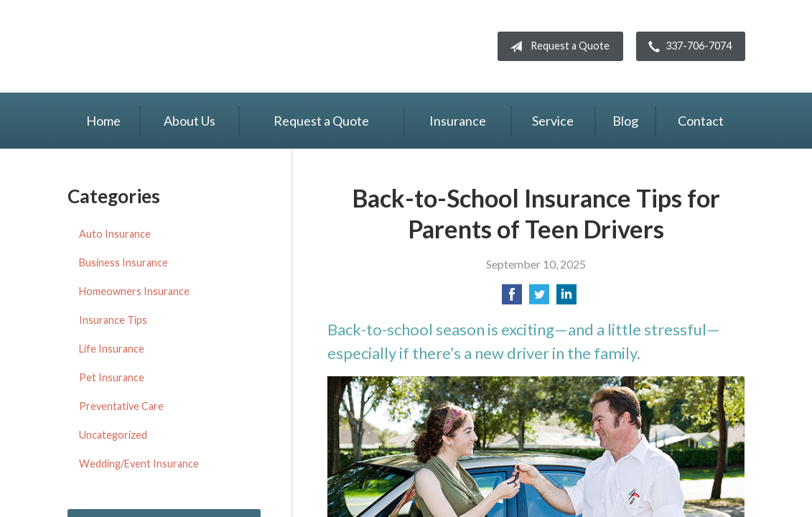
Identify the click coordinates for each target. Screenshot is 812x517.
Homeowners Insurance (134, 291)
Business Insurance (123, 262)
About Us (190, 121)
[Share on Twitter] (539, 298)
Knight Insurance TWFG (190, 46)
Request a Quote (557, 47)
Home (103, 121)
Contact (701, 121)
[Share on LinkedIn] (566, 298)
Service (553, 121)
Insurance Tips (113, 320)
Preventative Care (121, 406)
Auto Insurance (115, 234)
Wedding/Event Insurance (139, 464)
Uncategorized (113, 435)
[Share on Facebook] (512, 298)
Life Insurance (112, 349)
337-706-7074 (687, 47)
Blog (625, 121)
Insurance (458, 121)
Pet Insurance (112, 377)
